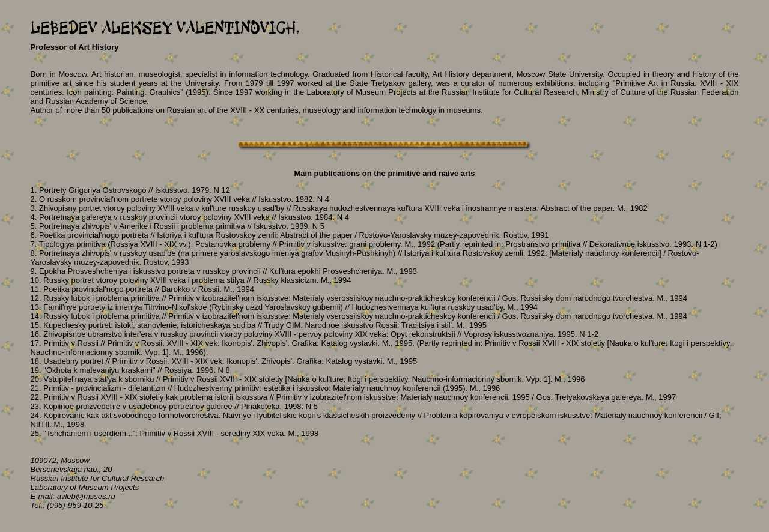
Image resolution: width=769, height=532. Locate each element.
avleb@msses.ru (86, 496)
